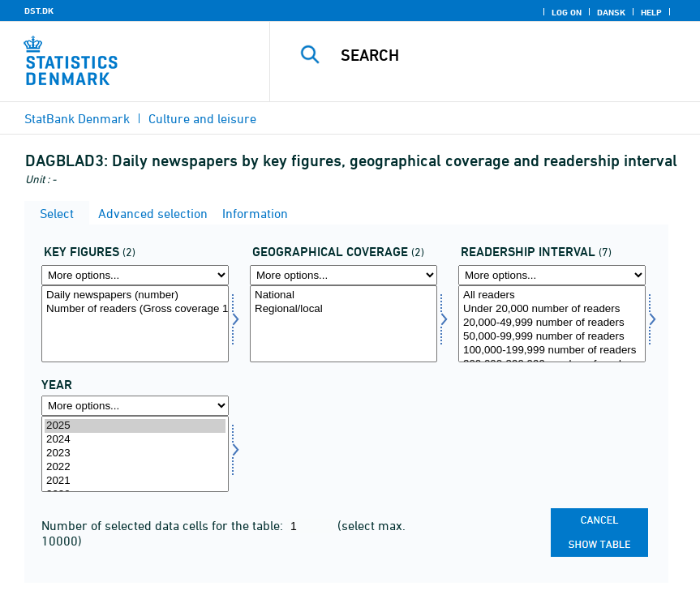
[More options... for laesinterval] (552, 275)
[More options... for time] (135, 406)
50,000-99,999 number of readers (552, 337)
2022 (135, 467)
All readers (552, 295)
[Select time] (135, 454)
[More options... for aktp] (135, 275)
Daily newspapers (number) (135, 295)
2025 (135, 426)
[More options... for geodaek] (344, 275)
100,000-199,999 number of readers (552, 351)
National (344, 295)
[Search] (504, 55)
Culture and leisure (202, 118)
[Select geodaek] (344, 324)
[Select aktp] (135, 324)
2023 (135, 454)
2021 (135, 481)
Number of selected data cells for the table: (164, 525)
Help (651, 12)
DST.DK (39, 11)
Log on (567, 12)
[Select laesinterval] (552, 324)
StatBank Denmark (77, 118)
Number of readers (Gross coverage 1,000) (135, 309)
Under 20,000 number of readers (552, 309)
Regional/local (344, 309)
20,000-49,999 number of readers (552, 323)
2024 (135, 440)
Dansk (611, 12)
